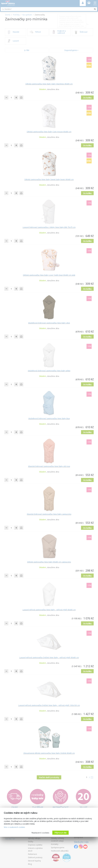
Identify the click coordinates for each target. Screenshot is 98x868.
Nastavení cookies (40, 833)
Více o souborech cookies (14, 827)
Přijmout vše (60, 833)
